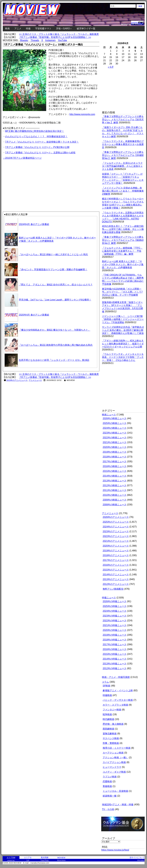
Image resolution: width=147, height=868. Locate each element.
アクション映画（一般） (115, 758)
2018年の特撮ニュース (115, 640)
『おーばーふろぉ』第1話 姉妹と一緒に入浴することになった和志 (53, 254)
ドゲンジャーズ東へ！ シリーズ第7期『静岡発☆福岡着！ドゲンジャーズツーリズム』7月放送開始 (123, 319)
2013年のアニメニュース (116, 579)
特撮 (28, 29)
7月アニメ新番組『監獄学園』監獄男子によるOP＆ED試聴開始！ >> (55, 37)
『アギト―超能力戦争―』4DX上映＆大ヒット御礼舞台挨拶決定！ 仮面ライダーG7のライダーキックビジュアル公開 (123, 344)
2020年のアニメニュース (116, 546)
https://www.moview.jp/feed (115, 850)
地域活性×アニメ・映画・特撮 (118, 805)
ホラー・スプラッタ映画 (115, 705)
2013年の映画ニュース (115, 481)
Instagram (50, 40)
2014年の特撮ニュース (115, 659)
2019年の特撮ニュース (115, 635)
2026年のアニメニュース (116, 517)
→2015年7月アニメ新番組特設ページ (22, 158)
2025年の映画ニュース (115, 423)
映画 (7, 29)
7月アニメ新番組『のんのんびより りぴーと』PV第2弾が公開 (37, 147)
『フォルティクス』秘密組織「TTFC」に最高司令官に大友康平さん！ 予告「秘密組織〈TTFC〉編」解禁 (122, 251)
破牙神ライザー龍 (86, 29)
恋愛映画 (107, 781)
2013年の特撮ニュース (115, 664)
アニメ (18, 29)
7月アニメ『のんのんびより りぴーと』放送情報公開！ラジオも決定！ (42, 142)
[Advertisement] (27, 180)
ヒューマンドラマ (112, 767)
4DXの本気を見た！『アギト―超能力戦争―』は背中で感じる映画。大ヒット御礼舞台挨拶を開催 (123, 229)
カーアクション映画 (113, 753)
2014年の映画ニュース (115, 476)
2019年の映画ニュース (115, 452)
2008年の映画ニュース (115, 505)
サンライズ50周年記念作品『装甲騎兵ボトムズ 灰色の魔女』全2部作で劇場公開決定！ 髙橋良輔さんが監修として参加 (123, 330)
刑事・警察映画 (111, 743)
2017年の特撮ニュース (115, 644)
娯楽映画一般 (110, 796)
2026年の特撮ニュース (115, 601)
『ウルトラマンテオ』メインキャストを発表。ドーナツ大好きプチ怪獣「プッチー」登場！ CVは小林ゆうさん (123, 357)
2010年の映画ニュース (115, 495)
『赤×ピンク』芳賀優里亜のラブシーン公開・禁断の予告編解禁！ (53, 270)
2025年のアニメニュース (116, 522)
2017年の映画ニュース (115, 461)
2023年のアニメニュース (116, 531)
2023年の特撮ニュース (115, 616)
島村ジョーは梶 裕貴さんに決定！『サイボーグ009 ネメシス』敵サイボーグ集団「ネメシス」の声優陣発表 (123, 264)
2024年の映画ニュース (115, 428)
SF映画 (106, 686)
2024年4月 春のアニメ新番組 (34, 224)
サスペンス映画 (111, 738)
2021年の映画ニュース (115, 442)
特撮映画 (107, 695)
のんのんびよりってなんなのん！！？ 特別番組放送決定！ (36, 136)
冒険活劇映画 (110, 734)
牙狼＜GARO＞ (64, 29)
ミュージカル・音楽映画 (115, 791)
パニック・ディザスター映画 (118, 700)
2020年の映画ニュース (115, 447)
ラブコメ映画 (110, 777)
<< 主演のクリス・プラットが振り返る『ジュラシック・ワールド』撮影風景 (59, 34)
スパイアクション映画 (114, 762)
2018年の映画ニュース (115, 457)
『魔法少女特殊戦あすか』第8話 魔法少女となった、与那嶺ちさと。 (55, 330)
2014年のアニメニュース (116, 575)
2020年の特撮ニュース (115, 630)
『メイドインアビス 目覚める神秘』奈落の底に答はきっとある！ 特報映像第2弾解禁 (123, 191)
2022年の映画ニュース (115, 438)
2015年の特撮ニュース (115, 654)
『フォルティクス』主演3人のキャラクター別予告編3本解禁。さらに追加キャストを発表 (122, 166)
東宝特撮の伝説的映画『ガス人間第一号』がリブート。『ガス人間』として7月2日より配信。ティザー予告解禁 (122, 292)
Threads (35, 40)
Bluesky (24, 40)
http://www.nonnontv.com (82, 114)
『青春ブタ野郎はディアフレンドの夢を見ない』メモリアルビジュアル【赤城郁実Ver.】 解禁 (123, 155)
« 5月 (111, 67)
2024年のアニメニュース (116, 527)
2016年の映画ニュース (115, 466)
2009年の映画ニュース (115, 500)
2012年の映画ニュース (115, 485)
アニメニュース (35, 380)
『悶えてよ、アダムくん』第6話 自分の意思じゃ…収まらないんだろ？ (56, 285)
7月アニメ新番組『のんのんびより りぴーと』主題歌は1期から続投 (40, 153)
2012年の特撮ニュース (115, 668)
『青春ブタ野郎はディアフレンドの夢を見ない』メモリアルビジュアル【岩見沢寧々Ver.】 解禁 (123, 119)
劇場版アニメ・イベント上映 (118, 690)
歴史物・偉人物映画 (113, 724)
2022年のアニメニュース (116, 536)
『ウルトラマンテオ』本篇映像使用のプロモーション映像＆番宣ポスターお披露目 (123, 144)
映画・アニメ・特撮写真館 (116, 677)
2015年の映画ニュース (115, 471)
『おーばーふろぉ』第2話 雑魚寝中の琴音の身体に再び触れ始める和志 (56, 345)
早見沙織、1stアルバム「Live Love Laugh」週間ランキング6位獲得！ (55, 300)
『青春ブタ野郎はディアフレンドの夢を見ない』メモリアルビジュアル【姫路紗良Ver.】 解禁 (123, 240)
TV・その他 (108, 809)
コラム (105, 682)
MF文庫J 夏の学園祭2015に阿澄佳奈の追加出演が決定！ (35, 131)
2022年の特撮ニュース (115, 621)
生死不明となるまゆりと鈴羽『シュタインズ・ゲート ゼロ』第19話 (54, 360)
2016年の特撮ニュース (115, 649)
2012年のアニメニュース (116, 584)
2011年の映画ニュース (115, 490)
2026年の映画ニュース (115, 418)
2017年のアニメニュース (116, 560)
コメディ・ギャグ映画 (114, 772)
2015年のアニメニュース (17, 380)
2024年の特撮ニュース (115, 611)
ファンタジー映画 (112, 710)
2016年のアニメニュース (116, 565)
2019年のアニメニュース (116, 551)
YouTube (62, 40)
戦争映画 (107, 714)
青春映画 (107, 786)
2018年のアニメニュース (116, 555)
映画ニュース (109, 415)
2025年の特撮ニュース (115, 606)
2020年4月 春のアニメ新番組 (34, 315)
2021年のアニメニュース (116, 541)
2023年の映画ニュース (115, 433)
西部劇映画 (108, 729)
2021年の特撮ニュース (115, 625)
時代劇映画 (108, 719)
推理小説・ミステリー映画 (117, 748)
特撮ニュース (109, 598)
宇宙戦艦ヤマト (43, 29)
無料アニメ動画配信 (113, 589)
